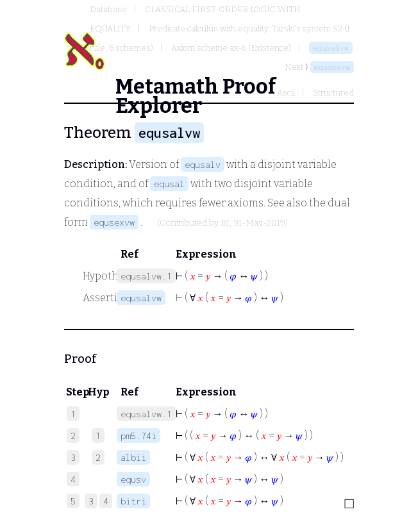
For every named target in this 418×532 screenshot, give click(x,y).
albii (133, 457)
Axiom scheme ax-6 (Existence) (231, 48)
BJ (225, 223)
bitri (133, 501)
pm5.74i (138, 436)
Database (108, 9)
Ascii (286, 93)
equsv (133, 479)
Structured (333, 93)
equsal (169, 184)
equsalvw (331, 48)
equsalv (203, 164)
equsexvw (332, 67)
